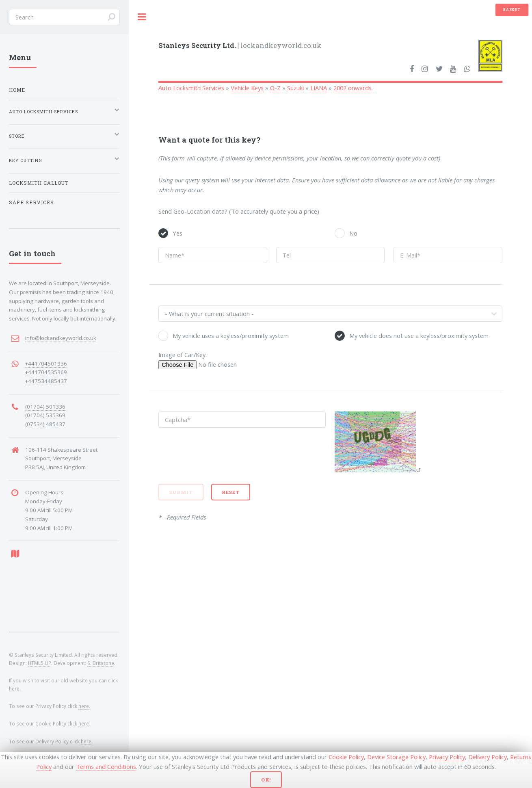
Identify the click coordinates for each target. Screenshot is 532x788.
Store (17, 136)
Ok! (266, 780)
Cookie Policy (346, 757)
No (353, 233)
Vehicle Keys (247, 88)
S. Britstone (101, 663)
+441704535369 (46, 372)
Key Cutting (26, 160)
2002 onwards (353, 88)
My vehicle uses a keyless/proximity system (231, 336)
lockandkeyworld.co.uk (240, 45)
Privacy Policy (447, 757)
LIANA (319, 88)
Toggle (142, 17)
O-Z (275, 88)
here (14, 688)
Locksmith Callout (39, 183)
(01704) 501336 (45, 407)
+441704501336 (46, 364)
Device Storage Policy (396, 757)
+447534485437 (46, 381)
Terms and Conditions (106, 766)
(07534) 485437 (45, 424)
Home (17, 90)
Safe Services (31, 202)
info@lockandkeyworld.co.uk (61, 338)
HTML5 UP (40, 663)
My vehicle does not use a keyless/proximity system (419, 336)
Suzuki (295, 88)
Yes (177, 233)
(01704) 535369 (45, 415)
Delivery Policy (488, 757)
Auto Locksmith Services (191, 88)
